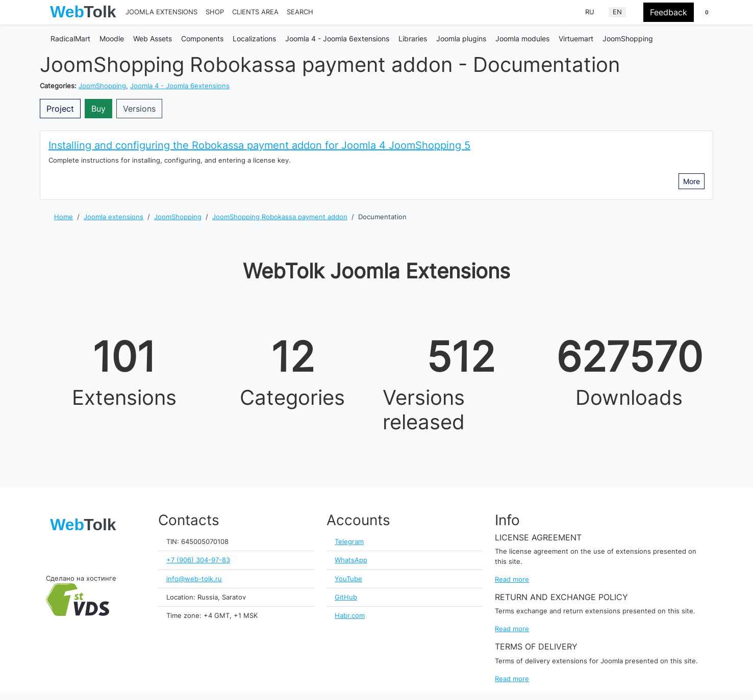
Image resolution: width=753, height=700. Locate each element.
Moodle (112, 38)
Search (300, 12)
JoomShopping (628, 38)
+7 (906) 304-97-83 (198, 560)
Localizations (254, 38)
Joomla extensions (161, 12)
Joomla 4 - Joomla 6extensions (337, 38)
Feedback (669, 12)
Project (60, 109)
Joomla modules (522, 38)
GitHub (346, 597)
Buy (98, 109)
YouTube (348, 579)
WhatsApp (351, 560)
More (692, 181)
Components (202, 38)
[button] (700, 13)
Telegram (349, 542)
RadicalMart (70, 38)
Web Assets (153, 38)
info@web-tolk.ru (194, 579)
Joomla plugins (461, 38)
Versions (139, 109)
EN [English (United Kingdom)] (617, 12)
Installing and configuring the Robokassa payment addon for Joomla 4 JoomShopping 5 (259, 145)
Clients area (255, 12)
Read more (512, 579)
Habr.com (350, 616)
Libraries (413, 38)
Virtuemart (576, 38)
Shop (215, 12)
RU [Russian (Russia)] (590, 12)
